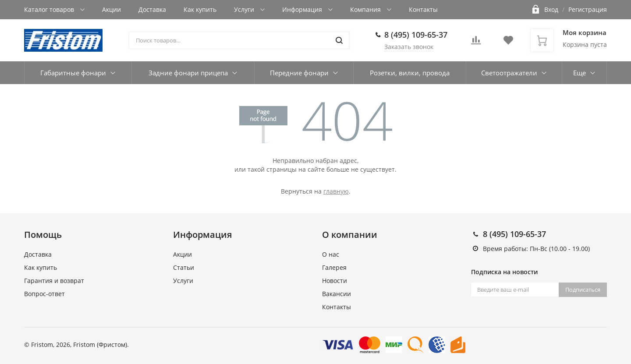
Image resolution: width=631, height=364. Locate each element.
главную (336, 191)
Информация (303, 9)
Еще (580, 73)
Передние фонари (299, 73)
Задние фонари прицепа (188, 73)
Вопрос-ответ (44, 294)
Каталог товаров (50, 9)
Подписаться (583, 290)
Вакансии (337, 294)
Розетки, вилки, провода (410, 73)
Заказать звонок (409, 47)
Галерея (334, 267)
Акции (112, 9)
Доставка (152, 9)
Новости (335, 281)
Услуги (245, 9)
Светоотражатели (509, 73)
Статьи (184, 267)
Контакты (423, 9)
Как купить (200, 9)
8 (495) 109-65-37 (416, 35)
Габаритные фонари (73, 73)
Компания (366, 9)
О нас (331, 254)
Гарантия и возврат (54, 281)
